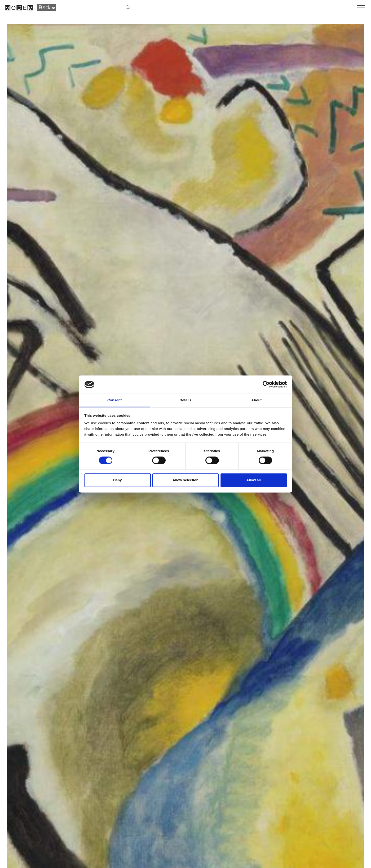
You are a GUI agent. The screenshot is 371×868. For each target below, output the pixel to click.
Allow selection (185, 480)
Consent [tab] (115, 400)
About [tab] (256, 400)
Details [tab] (185, 400)
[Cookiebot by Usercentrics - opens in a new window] (266, 385)
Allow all (254, 480)
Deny (117, 480)
